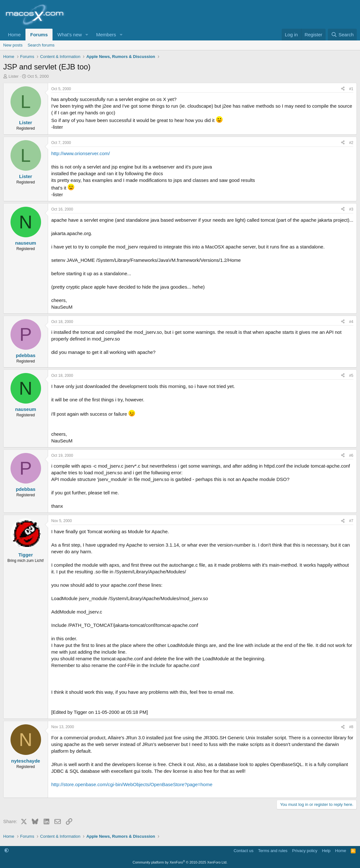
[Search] (342, 35)
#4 (351, 322)
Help (326, 851)
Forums (39, 35)
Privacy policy (305, 851)
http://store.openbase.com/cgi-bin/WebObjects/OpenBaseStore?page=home (132, 784)
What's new (70, 35)
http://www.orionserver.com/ (81, 153)
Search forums (41, 45)
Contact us (244, 851)
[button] (87, 35)
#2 (351, 143)
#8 (351, 727)
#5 (351, 376)
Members (106, 35)
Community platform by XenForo (180, 862)
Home (14, 35)
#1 (351, 89)
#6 (351, 456)
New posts (13, 45)
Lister (14, 76)
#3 (351, 209)
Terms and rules (273, 851)
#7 (351, 521)
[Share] (343, 89)
